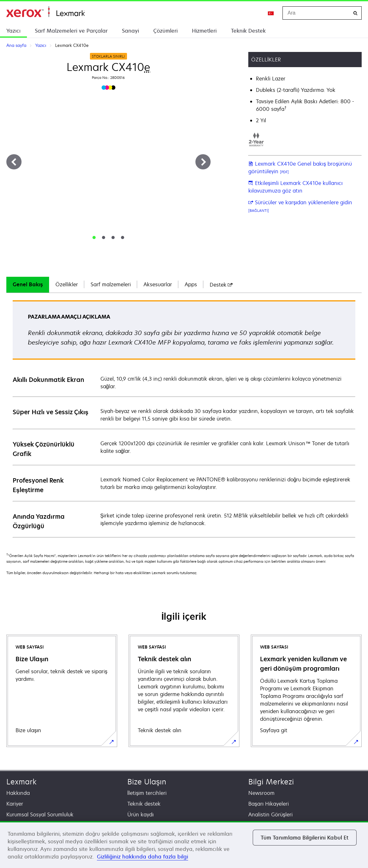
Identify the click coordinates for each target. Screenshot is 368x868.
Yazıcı (13, 31)
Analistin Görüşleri (270, 814)
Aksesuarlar (158, 284)
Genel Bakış (28, 284)
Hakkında (18, 793)
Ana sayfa (45, 12)
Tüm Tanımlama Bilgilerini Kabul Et (305, 838)
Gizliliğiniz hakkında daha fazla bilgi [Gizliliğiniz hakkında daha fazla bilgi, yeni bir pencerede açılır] (142, 857)
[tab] (94, 238)
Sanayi (130, 31)
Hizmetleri (204, 31)
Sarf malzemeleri (111, 284)
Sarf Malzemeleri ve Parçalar (71, 31)
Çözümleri (165, 31)
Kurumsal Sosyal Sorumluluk (40, 814)
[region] (184, 845)
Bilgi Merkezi (271, 782)
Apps (191, 284)
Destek (221, 285)
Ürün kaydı (140, 814)
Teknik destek (144, 804)
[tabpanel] (184, 418)
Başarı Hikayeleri (269, 804)
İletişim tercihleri (147, 793)
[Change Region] (271, 13)
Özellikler (67, 284)
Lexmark (21, 782)
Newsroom (261, 793)
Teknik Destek (248, 31)
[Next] (203, 162)
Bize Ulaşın (147, 782)
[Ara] (355, 13)
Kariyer (15, 804)
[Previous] (14, 162)
